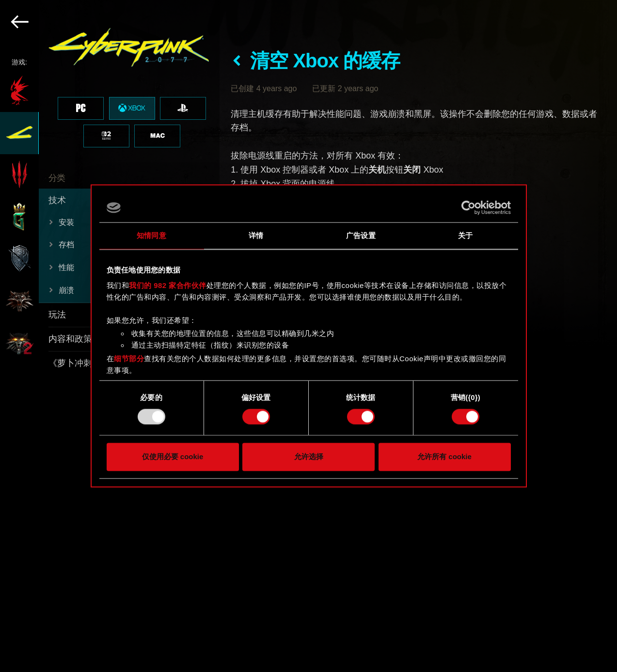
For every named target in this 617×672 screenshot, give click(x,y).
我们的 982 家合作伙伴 (168, 285)
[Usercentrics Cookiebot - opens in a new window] (468, 208)
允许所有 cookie (444, 457)
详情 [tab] (256, 235)
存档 (66, 245)
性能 (66, 267)
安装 (66, 222)
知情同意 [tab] (151, 235)
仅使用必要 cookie (173, 457)
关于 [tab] (465, 235)
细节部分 (129, 359)
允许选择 (309, 457)
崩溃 (66, 290)
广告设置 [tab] (361, 235)
